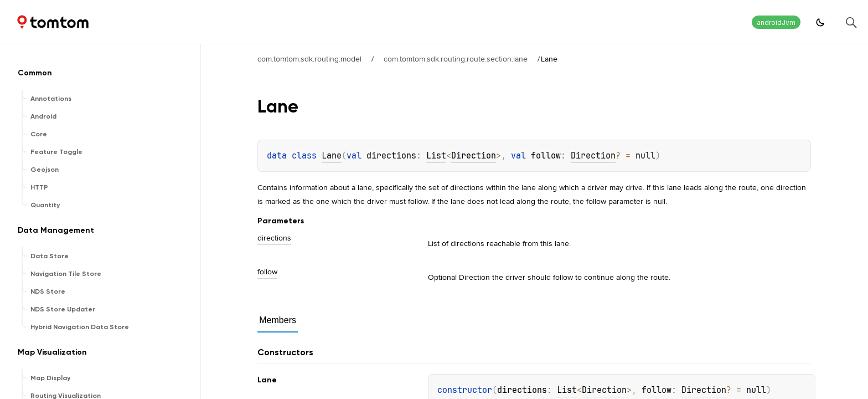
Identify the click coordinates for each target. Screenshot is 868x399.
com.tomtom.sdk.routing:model (309, 59)
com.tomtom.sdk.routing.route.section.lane (456, 59)
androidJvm (776, 22)
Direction (474, 156)
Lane (332, 156)
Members (278, 320)
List (436, 156)
